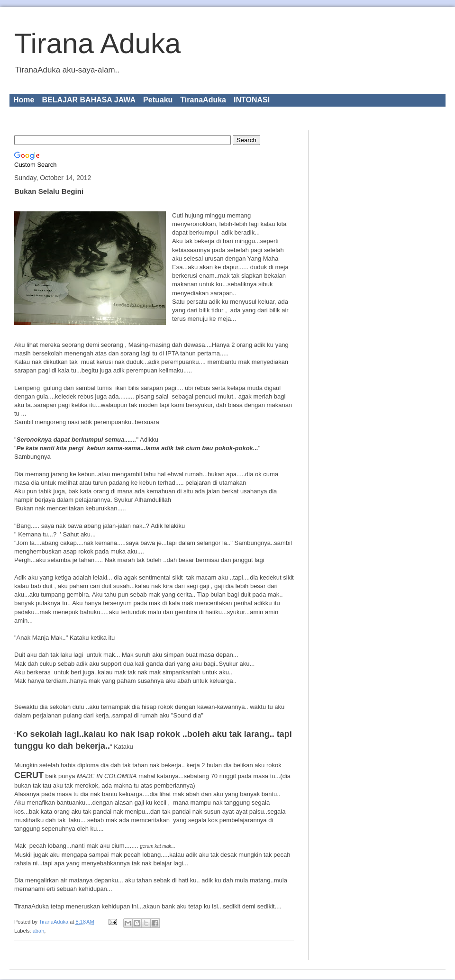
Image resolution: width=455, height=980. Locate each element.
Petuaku (158, 100)
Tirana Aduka (97, 43)
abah (39, 931)
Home (24, 100)
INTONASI (252, 100)
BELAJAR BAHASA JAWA (89, 100)
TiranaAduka (203, 100)
